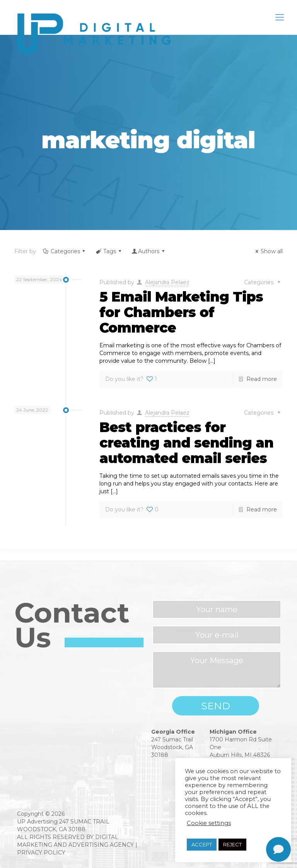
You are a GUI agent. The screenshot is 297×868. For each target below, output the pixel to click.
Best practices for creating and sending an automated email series (186, 443)
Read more (262, 379)
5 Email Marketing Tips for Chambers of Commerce (181, 312)
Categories (65, 251)
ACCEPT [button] (202, 844)
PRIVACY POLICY (41, 853)
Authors (148, 251)
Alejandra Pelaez (167, 282)
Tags (109, 251)
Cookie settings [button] (209, 823)
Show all (268, 251)
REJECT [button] (232, 844)
